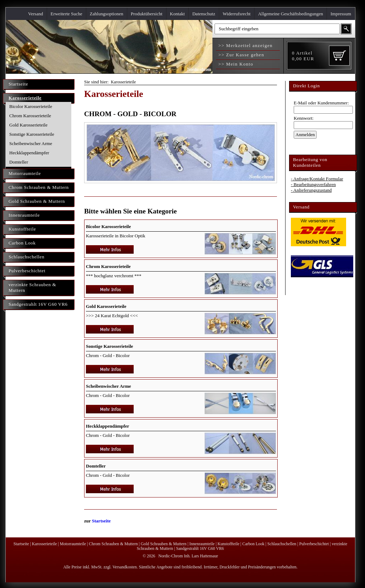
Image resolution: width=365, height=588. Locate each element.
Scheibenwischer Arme (31, 143)
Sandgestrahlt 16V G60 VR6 (38, 304)
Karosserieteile (25, 98)
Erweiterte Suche (66, 14)
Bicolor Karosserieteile (31, 106)
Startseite (18, 84)
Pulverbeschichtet (27, 271)
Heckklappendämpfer (29, 153)
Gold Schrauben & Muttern (37, 201)
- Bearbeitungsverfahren (313, 184)
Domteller (19, 162)
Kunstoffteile (22, 229)
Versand (36, 14)
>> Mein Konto (235, 64)
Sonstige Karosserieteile (32, 134)
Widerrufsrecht (237, 14)
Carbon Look (22, 243)
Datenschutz (204, 14)
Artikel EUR (303, 56)
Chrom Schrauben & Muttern (39, 187)
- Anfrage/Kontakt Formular (317, 179)
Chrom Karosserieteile (30, 116)
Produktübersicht (147, 14)
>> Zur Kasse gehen (240, 55)
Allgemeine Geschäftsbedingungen (291, 14)
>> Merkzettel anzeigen (245, 45)
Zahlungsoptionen (107, 14)
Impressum (341, 14)
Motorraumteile (25, 173)
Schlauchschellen (27, 257)
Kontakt (178, 14)
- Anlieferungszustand (311, 190)
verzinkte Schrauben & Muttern (32, 287)
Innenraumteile (24, 215)
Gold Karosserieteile (28, 125)
